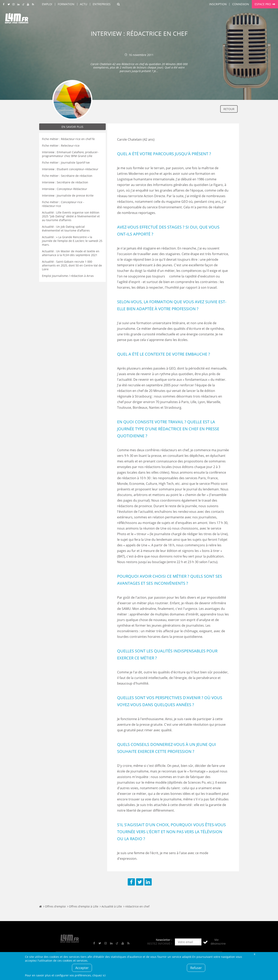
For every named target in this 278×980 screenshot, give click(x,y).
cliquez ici (99, 975)
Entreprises (102, 4)
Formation (66, 4)
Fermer (255, 954)
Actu (84, 4)
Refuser (196, 968)
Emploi (47, 4)
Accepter (82, 968)
